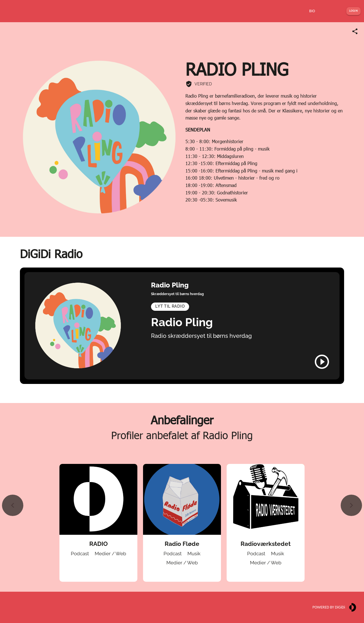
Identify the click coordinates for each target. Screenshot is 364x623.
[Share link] (355, 31)
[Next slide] (351, 505)
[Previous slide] (13, 505)
